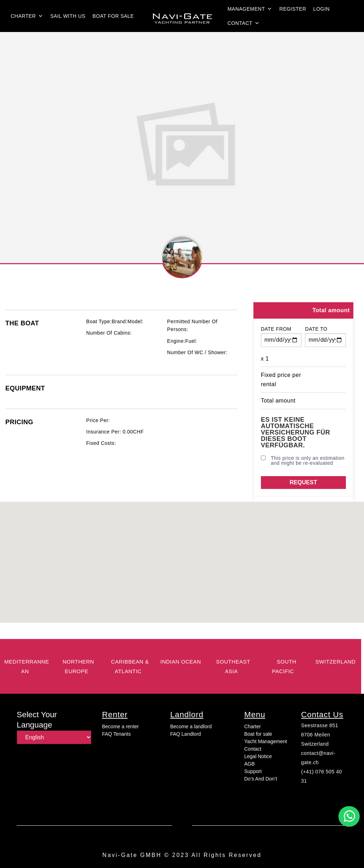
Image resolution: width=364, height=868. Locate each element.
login (321, 9)
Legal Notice (258, 756)
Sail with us (68, 16)
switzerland (335, 662)
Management (250, 9)
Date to (316, 329)
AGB (250, 764)
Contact (244, 23)
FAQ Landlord (186, 734)
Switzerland (315, 744)
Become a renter (121, 726)
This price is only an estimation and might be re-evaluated (303, 460)
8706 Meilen (316, 735)
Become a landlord (191, 726)
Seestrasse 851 (320, 725)
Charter (27, 16)
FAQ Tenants (116, 734)
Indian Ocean (181, 662)
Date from (276, 329)
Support (253, 771)
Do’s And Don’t (261, 779)
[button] (349, 816)
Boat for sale (113, 16)
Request (303, 482)
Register (293, 9)
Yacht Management (266, 741)
